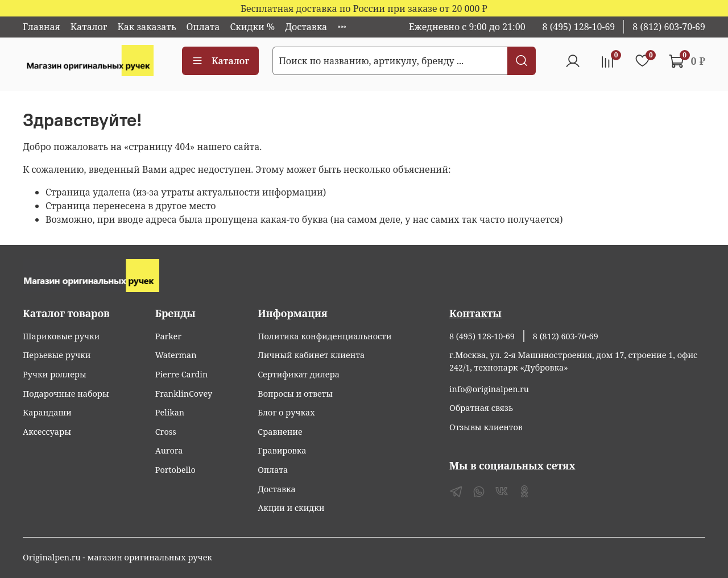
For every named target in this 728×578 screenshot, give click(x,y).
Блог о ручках (286, 412)
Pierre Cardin (181, 374)
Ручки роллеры (55, 374)
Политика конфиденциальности (324, 336)
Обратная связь (481, 408)
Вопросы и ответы (295, 394)
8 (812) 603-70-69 (669, 27)
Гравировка (282, 450)
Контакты (475, 313)
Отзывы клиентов (486, 427)
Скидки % (252, 27)
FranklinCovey (184, 394)
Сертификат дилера (299, 374)
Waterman (176, 355)
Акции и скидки (291, 508)
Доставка (306, 27)
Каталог (89, 27)
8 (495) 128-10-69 (579, 27)
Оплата (203, 27)
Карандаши (47, 412)
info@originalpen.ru (489, 389)
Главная (42, 27)
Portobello (175, 470)
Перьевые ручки (57, 355)
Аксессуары (47, 432)
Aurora (169, 450)
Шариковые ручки (61, 336)
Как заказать (146, 27)
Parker (168, 336)
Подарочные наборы (66, 394)
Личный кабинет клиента (311, 355)
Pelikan (170, 412)
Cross (166, 432)
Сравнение (280, 432)
